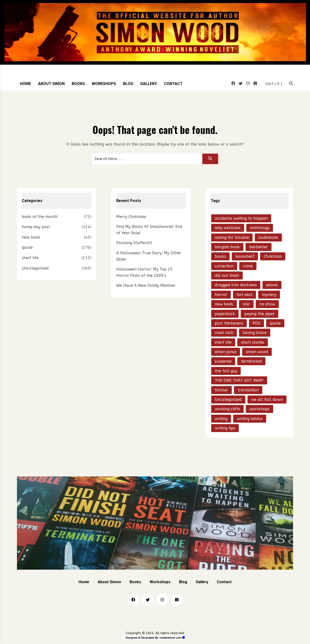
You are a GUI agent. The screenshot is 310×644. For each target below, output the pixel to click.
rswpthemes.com (170, 638)
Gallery (149, 84)
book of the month (40, 217)
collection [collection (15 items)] (224, 266)
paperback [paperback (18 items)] (225, 314)
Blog (128, 84)
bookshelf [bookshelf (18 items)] (245, 256)
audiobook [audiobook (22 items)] (268, 237)
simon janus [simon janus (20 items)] (226, 352)
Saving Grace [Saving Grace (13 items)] (255, 333)
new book (31, 237)
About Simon (51, 84)
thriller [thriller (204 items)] (221, 390)
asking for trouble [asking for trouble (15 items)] (232, 237)
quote (27, 247)
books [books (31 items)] (220, 256)
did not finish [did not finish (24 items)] (227, 275)
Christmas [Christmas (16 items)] (273, 256)
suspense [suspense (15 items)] (223, 361)
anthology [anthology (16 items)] (260, 228)
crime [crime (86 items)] (248, 266)
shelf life (30, 258)
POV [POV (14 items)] (256, 323)
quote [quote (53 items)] (275, 323)
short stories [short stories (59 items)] (253, 342)
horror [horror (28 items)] (221, 295)
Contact (173, 84)
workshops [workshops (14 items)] (260, 409)
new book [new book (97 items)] (224, 304)
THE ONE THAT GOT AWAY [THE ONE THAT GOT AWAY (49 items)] (239, 380)
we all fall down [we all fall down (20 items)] (267, 400)
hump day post (36, 227)
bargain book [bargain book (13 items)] (227, 247)
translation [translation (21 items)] (248, 390)
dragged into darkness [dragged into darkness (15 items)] (236, 285)
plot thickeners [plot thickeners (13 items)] (229, 323)
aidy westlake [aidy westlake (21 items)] (228, 228)
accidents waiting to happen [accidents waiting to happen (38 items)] (241, 218)
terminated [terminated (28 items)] (251, 361)
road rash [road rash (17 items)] (224, 333)
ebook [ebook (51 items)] (272, 285)
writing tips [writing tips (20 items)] (225, 428)
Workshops (104, 84)
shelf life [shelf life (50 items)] (223, 342)
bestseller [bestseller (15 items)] (259, 247)
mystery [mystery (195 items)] (269, 295)
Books (78, 84)
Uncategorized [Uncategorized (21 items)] (228, 400)
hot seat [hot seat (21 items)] (244, 295)
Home (25, 84)
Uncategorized (35, 268)
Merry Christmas (131, 217)
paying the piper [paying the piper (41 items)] (260, 314)
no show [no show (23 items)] (267, 304)
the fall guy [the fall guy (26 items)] (226, 371)
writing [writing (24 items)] (221, 419)
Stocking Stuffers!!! (134, 243)
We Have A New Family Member (146, 285)
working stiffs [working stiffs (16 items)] (227, 409)
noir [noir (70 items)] (246, 304)
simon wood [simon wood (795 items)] (257, 352)
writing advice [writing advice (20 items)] (250, 419)
